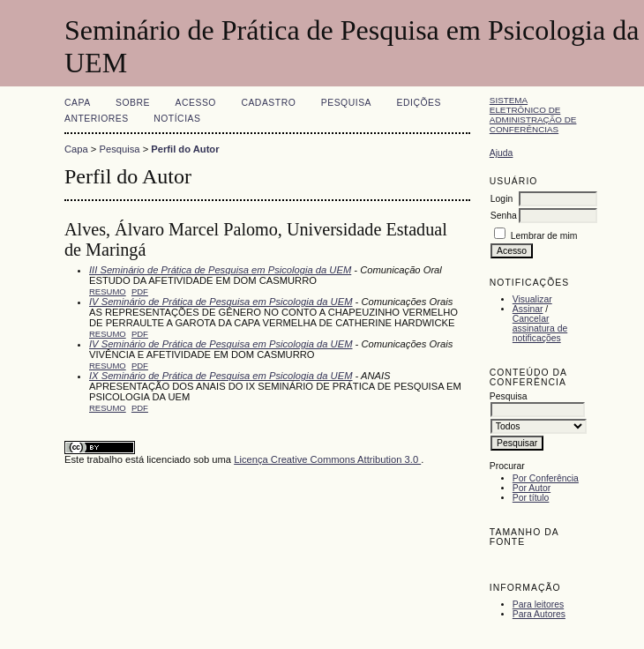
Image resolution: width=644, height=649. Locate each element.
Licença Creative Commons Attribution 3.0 (327, 459)
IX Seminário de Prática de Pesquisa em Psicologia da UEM (221, 376)
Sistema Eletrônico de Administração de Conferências (533, 115)
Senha (504, 216)
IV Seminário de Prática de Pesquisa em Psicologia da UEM (221, 302)
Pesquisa (346, 103)
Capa (78, 103)
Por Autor (532, 488)
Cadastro (268, 103)
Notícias (177, 119)
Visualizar (532, 299)
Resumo (108, 291)
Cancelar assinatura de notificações (540, 328)
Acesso (196, 103)
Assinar (528, 309)
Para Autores (539, 614)
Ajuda (502, 153)
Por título (531, 498)
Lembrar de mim (544, 236)
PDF (140, 291)
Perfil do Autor (185, 149)
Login (502, 199)
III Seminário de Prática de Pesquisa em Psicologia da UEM (220, 270)
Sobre (133, 103)
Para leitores (538, 604)
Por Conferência (546, 478)
